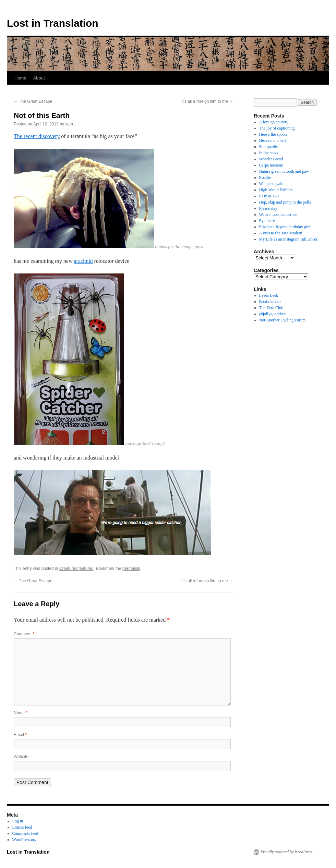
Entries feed (22, 827)
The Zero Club (271, 308)
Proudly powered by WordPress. (287, 852)
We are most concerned (278, 215)
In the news (269, 153)
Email (20, 735)
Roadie (265, 178)
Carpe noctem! (271, 165)
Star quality (269, 147)
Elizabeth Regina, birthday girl (285, 227)
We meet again (271, 184)
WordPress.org (24, 840)
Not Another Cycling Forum (283, 320)
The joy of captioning (277, 128)
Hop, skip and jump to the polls (285, 202)
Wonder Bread (271, 159)
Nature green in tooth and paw (284, 171)
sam (69, 124)
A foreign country (274, 122)
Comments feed (25, 833)
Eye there (267, 221)
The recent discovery (37, 136)
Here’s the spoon (273, 134)
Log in (18, 821)
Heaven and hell (273, 140)
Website (21, 757)
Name (21, 713)
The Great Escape (33, 101)
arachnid (83, 261)
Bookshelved (270, 302)
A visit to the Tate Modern (281, 233)
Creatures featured (76, 569)
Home (20, 78)
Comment (24, 634)
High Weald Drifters (276, 190)
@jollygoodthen (273, 314)
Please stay (268, 208)
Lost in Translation (53, 23)
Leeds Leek (269, 295)
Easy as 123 (269, 196)
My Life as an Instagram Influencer (288, 239)
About (39, 78)
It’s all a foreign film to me (207, 101)
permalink (131, 569)
